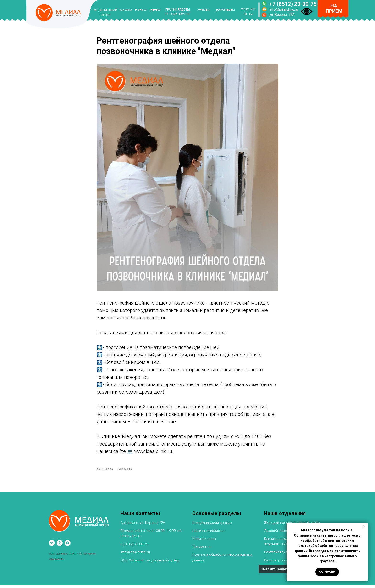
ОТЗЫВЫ (204, 10)
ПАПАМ (141, 10)
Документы (202, 550)
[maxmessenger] (68, 546)
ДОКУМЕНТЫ (225, 10)
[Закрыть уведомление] (364, 526)
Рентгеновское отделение (286, 556)
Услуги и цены (204, 542)
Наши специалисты (208, 534)
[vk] (52, 546)
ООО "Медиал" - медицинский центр (150, 564)
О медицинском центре (212, 526)
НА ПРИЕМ (334, 8)
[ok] (60, 546)
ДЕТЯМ (155, 10)
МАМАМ (126, 10)
